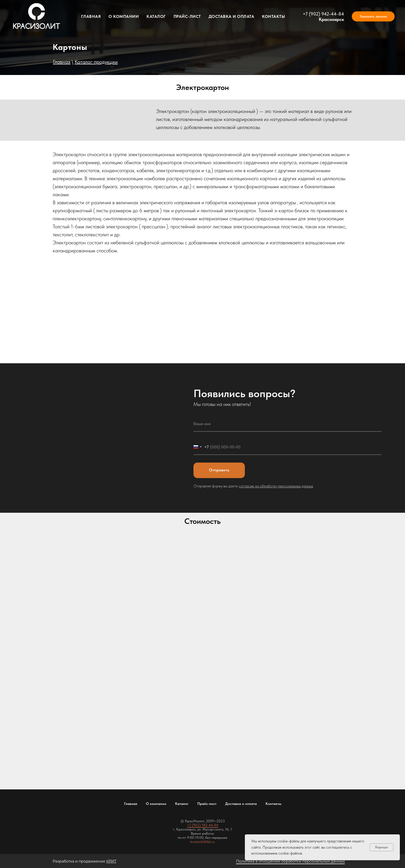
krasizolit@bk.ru (202, 842)
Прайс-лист (187, 16)
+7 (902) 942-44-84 (323, 14)
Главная (91, 16)
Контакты (273, 16)
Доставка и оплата (232, 16)
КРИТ (111, 861)
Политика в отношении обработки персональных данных (290, 861)
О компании (124, 16)
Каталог (156, 16)
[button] (373, 17)
